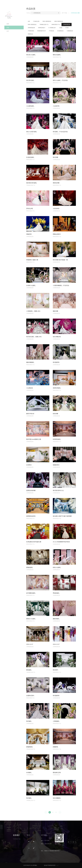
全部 (29, 21)
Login (57, 865)
